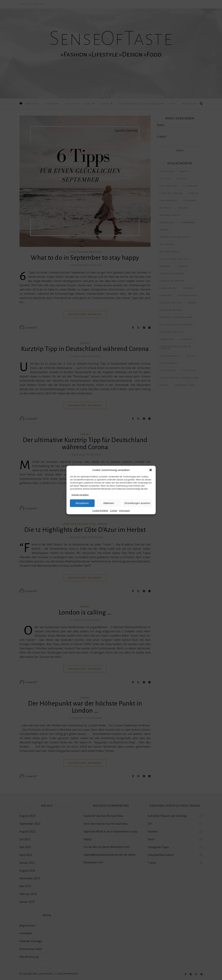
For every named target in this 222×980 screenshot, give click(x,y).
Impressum (124, 511)
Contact (114, 511)
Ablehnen (109, 503)
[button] (151, 470)
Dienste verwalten (80, 495)
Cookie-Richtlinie (100, 511)
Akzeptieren (82, 503)
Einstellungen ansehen (138, 503)
